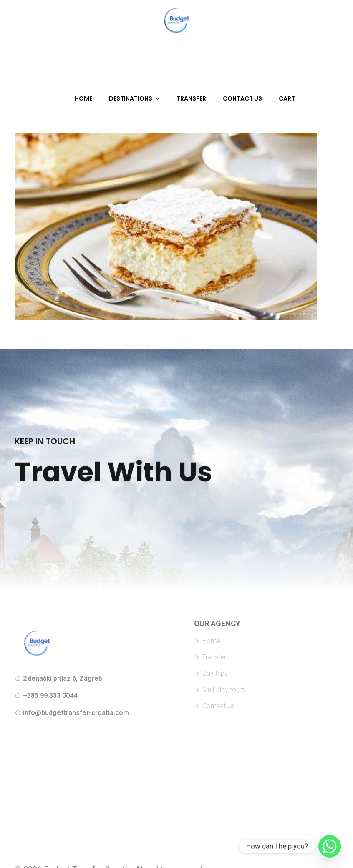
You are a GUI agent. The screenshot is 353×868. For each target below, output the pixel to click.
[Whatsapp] (330, 846)
